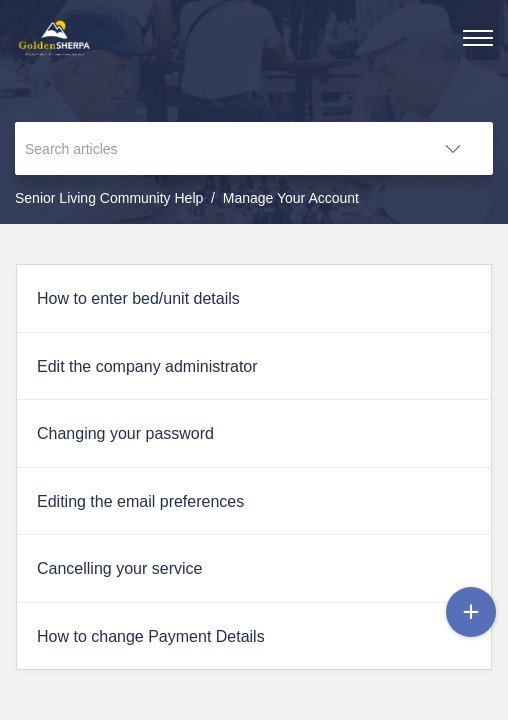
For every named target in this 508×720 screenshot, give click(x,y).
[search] (214, 148)
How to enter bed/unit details (138, 298)
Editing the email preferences (140, 501)
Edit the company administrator (147, 366)
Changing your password (125, 433)
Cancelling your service (119, 568)
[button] (453, 148)
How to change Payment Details (151, 636)
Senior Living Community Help (109, 198)
